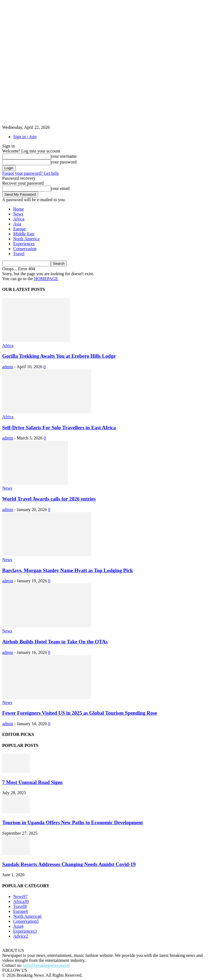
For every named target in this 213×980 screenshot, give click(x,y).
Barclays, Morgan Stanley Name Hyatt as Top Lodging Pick (68, 570)
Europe (19, 229)
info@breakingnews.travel (46, 965)
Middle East (24, 234)
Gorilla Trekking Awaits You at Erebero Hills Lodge (59, 356)
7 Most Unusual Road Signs (32, 782)
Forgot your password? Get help (30, 173)
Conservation (25, 249)
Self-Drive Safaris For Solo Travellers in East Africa (59, 428)
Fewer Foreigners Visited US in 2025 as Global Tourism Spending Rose (80, 713)
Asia (17, 224)
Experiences (24, 244)
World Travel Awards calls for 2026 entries (49, 499)
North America (26, 239)
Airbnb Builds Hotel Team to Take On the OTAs (55, 642)
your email (60, 188)
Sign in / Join (25, 137)
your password (64, 162)
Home (19, 209)
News (18, 214)
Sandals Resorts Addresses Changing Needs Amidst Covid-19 (69, 864)
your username (64, 156)
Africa (19, 219)
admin (8, 367)
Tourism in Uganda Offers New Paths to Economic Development (73, 822)
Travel (19, 254)
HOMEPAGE (46, 279)
